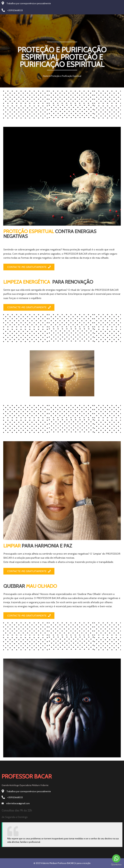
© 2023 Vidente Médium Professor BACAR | (54, 863)
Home (46, 76)
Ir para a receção (83, 863)
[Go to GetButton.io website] (116, 865)
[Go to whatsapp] (116, 858)
